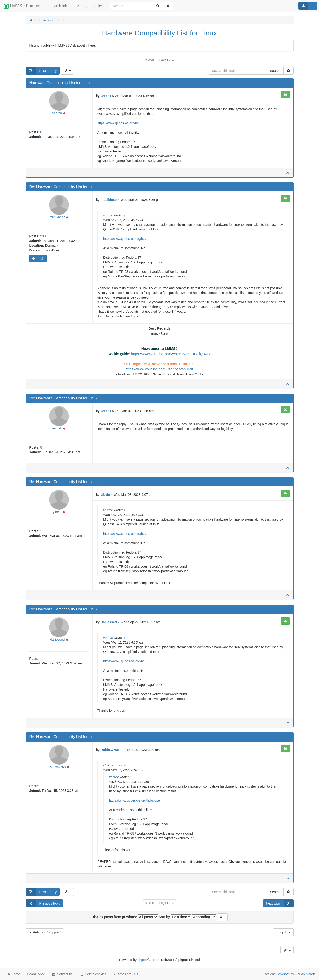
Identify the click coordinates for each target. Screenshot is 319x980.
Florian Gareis (305, 974)
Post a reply (41, 71)
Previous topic (43, 905)
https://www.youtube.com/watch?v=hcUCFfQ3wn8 (171, 354)
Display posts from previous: (125, 918)
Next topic (280, 905)
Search (275, 71)
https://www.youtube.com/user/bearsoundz (159, 369)
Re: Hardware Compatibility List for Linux (63, 187)
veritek (57, 115)
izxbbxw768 (57, 770)
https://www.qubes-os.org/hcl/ (119, 123)
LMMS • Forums (22, 6)
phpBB (142, 961)
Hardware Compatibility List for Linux (159, 33)
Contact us (62, 974)
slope (156, 802)
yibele (57, 515)
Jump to (283, 934)
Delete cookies (93, 974)
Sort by (175, 918)
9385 (44, 238)
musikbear (57, 219)
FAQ (81, 6)
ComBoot (283, 974)
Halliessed (57, 642)
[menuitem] (98, 6)
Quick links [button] (58, 6)
